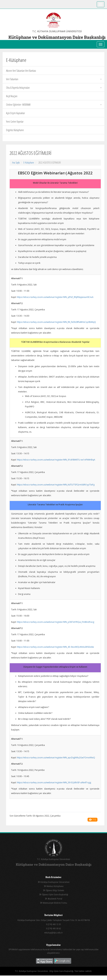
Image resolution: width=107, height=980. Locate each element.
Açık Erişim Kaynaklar (15, 113)
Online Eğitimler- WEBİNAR (54, 105)
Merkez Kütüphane (54, 886)
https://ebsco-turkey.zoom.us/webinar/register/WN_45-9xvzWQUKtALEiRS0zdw (55, 647)
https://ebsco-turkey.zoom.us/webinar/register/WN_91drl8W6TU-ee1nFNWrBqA (56, 460)
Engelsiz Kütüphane (15, 130)
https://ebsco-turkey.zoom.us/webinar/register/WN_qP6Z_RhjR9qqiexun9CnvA (55, 297)
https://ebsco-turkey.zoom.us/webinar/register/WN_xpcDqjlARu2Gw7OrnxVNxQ (56, 758)
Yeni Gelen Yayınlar (15, 122)
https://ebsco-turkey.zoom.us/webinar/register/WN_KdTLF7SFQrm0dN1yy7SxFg (56, 485)
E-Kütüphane (29, 163)
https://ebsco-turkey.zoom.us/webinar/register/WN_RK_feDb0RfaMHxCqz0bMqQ (56, 322)
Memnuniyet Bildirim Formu (53, 903)
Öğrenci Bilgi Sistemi (53, 890)
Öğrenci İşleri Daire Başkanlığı (54, 895)
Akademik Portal (53, 899)
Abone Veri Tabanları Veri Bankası (21, 71)
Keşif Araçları (12, 96)
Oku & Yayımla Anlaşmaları (54, 88)
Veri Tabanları (54, 79)
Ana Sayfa (16, 163)
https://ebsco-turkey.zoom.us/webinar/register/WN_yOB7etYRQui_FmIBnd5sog (55, 622)
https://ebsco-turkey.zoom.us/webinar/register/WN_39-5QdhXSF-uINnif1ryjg (54, 782)
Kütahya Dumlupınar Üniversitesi (54, 882)
